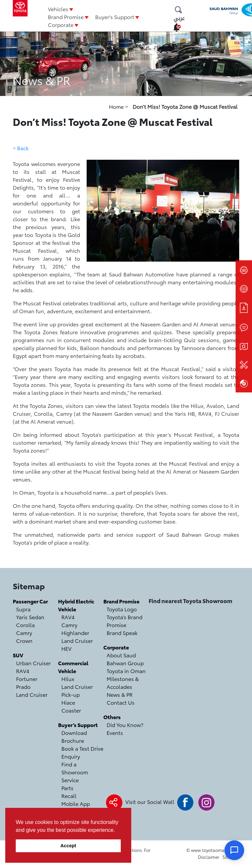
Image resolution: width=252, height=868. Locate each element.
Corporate (61, 24)
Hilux (68, 679)
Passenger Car (30, 601)
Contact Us (121, 702)
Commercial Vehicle (73, 667)
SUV (18, 655)
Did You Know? (125, 725)
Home (117, 106)
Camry (24, 633)
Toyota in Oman (126, 671)
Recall (69, 796)
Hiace (68, 702)
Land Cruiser (32, 694)
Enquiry (71, 756)
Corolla (25, 625)
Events (115, 732)
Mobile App (76, 803)
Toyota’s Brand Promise (125, 621)
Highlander (75, 633)
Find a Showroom (75, 768)
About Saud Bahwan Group (125, 659)
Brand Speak (122, 633)
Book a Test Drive (82, 748)
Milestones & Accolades (123, 682)
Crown (24, 640)
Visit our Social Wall (150, 801)
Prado (23, 686)
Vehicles (58, 9)
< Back (21, 148)
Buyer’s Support (78, 725)
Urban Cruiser (33, 663)
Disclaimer (209, 857)
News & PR (120, 694)
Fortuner (27, 679)
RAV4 (23, 671)
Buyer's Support (115, 17)
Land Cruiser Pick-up (77, 690)
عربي (179, 18)
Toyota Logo (122, 609)
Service (70, 780)
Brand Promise (66, 17)
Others (112, 717)
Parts (67, 788)
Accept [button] (68, 846)
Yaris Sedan (30, 617)
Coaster (71, 710)
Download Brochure (74, 736)
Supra (23, 609)
